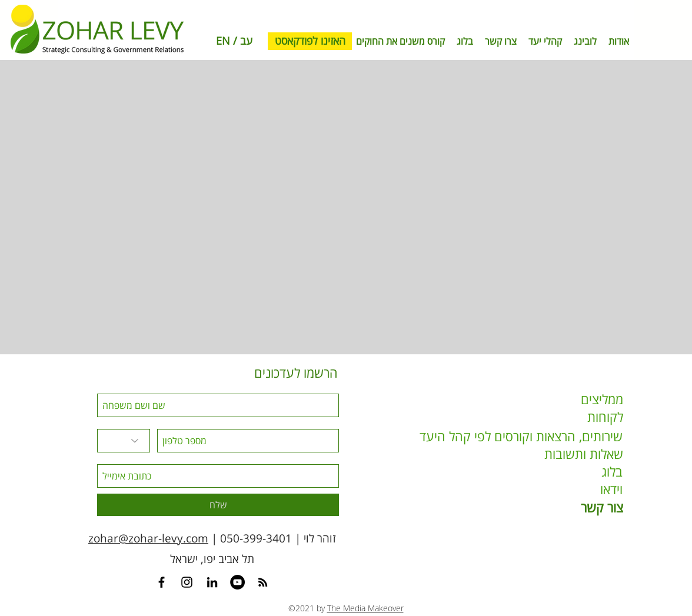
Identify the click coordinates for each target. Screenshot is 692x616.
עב (246, 41)
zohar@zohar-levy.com (148, 538)
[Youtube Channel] (237, 582)
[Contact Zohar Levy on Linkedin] (212, 582)
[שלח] (218, 505)
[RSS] (263, 582)
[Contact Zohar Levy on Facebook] (162, 582)
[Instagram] (187, 582)
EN (223, 41)
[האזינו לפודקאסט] (310, 41)
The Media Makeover (365, 608)
